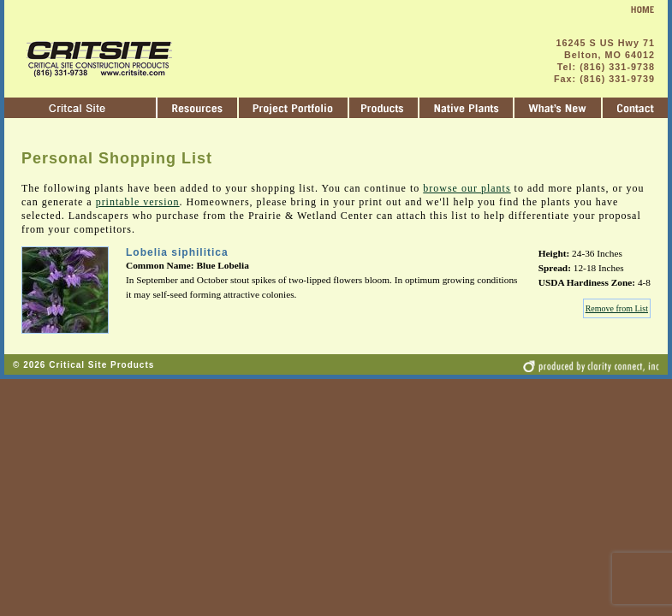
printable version (138, 202)
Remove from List (617, 308)
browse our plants (467, 188)
